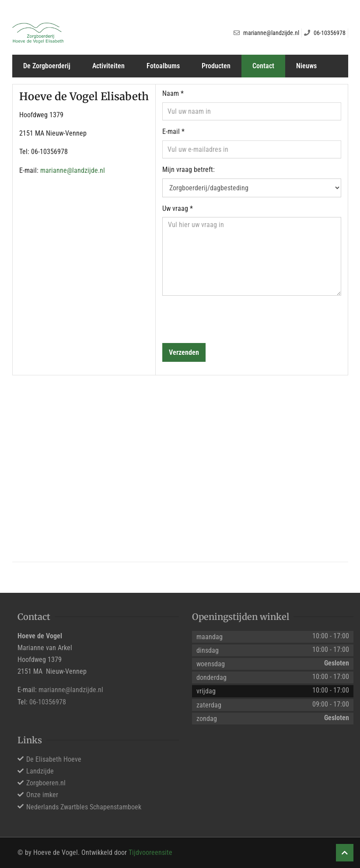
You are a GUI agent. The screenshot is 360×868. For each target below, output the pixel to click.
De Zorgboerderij (47, 66)
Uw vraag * (178, 208)
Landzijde (40, 771)
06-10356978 (48, 702)
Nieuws (306, 66)
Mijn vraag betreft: (189, 170)
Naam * (173, 93)
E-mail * (173, 131)
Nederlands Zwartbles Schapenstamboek (84, 807)
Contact (263, 66)
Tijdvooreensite (150, 852)
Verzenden (184, 352)
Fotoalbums (163, 66)
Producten (216, 66)
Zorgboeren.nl (46, 783)
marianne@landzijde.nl (73, 170)
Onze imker (42, 795)
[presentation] (229, 319)
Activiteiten (108, 66)
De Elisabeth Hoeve (54, 759)
